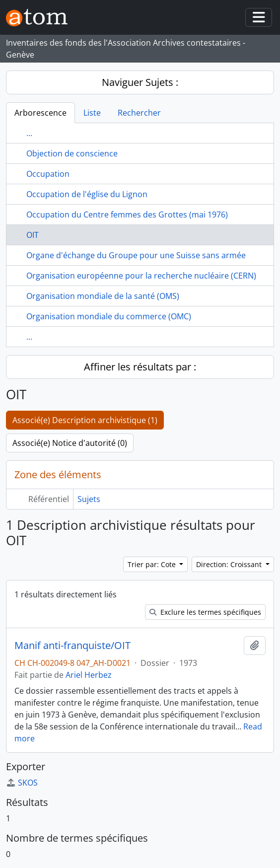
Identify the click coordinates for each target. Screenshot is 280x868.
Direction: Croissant (230, 564)
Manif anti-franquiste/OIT (72, 646)
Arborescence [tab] (40, 113)
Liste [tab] (92, 113)
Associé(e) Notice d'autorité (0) (70, 443)
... (29, 133)
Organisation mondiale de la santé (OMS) (103, 296)
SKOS (22, 783)
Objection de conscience (72, 153)
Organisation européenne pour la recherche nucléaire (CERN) (141, 276)
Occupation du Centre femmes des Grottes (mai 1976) (127, 215)
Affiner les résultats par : (140, 367)
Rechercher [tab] (139, 113)
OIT (33, 235)
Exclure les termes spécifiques (205, 612)
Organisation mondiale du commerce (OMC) (109, 316)
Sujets (89, 499)
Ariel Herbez (89, 675)
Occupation (48, 174)
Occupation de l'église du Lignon (87, 194)
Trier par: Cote (153, 564)
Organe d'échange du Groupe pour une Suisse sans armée (136, 255)
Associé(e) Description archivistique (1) (85, 420)
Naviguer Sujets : (140, 82)
